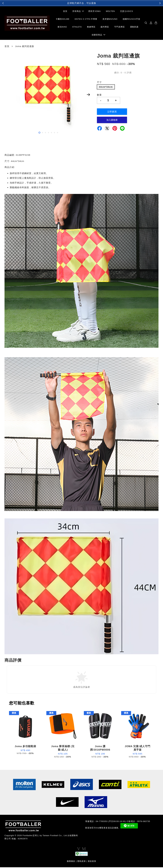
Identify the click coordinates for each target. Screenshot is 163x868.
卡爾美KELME (63, 19)
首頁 (65, 12)
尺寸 (99, 83)
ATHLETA (77, 27)
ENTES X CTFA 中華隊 (86, 19)
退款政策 (92, 862)
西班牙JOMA (95, 12)
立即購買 (112, 112)
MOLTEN (110, 12)
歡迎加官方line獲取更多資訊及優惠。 (103, 829)
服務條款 (71, 862)
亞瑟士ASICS (127, 12)
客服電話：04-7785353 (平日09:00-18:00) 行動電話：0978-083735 (118, 822)
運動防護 (134, 27)
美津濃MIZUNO (110, 19)
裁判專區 (105, 27)
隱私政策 (82, 862)
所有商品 (78, 12)
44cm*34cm (106, 87)
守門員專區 (120, 27)
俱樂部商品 (98, 35)
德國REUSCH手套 (131, 19)
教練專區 (91, 27)
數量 (99, 95)
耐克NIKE (62, 27)
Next (88, 95)
